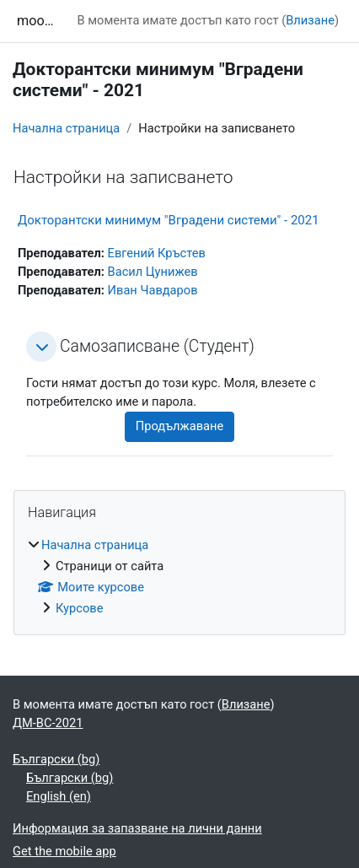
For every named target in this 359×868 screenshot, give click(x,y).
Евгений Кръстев (157, 253)
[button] (41, 347)
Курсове (79, 608)
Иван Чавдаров (153, 290)
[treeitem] (179, 577)
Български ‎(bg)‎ (56, 759)
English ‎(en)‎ (59, 796)
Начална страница (66, 128)
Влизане (310, 20)
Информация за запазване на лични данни (137, 828)
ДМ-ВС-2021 (48, 723)
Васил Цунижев (153, 272)
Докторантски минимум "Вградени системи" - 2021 (169, 220)
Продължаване (179, 426)
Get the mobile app (64, 851)
